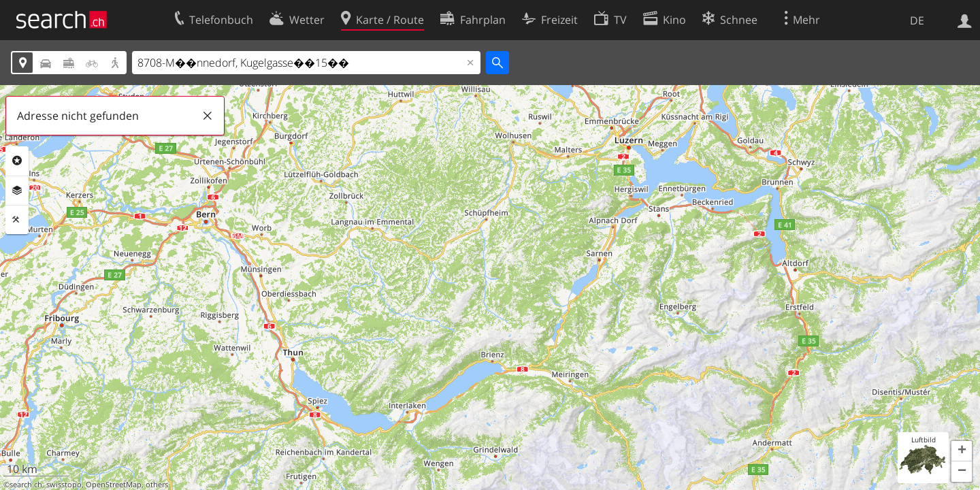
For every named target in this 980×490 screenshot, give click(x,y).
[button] (962, 451)
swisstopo (64, 485)
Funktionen (17, 220)
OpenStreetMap (114, 485)
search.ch (26, 485)
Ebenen (17, 191)
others (157, 485)
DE (917, 20)
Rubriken (17, 161)
